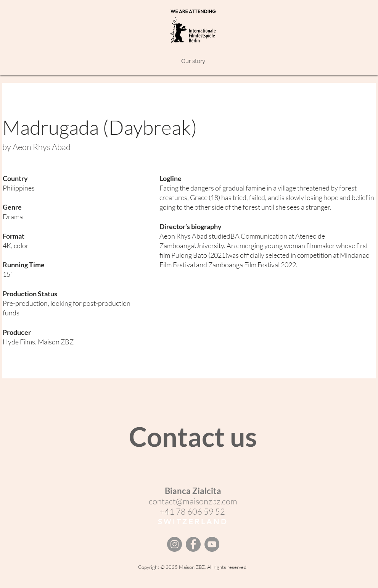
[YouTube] (212, 544)
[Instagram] (175, 544)
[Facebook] (193, 544)
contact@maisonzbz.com (193, 501)
